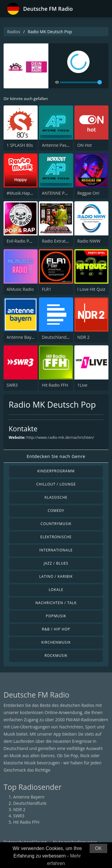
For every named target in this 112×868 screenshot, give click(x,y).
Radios (14, 32)
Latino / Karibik (56, 576)
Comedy (56, 511)
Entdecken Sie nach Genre (56, 456)
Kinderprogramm (56, 471)
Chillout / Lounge (56, 484)
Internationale (56, 550)
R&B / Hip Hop (56, 629)
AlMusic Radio (20, 289)
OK (98, 848)
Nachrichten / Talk (56, 603)
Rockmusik (56, 655)
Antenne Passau (57, 145)
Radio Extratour (57, 241)
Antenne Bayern (22, 337)
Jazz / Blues (56, 563)
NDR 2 (83, 337)
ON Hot (85, 145)
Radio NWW (89, 241)
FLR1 (46, 289)
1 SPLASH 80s (20, 145)
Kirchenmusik (56, 642)
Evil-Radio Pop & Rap (27, 241)
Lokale (56, 590)
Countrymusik (56, 524)
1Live (82, 385)
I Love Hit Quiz (91, 289)
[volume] (81, 82)
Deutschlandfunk (58, 337)
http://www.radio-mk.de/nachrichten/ (60, 437)
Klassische (56, 497)
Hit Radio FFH (55, 385)
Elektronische (56, 537)
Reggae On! (88, 193)
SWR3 (12, 385)
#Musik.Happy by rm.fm (30, 193)
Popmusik (56, 616)
